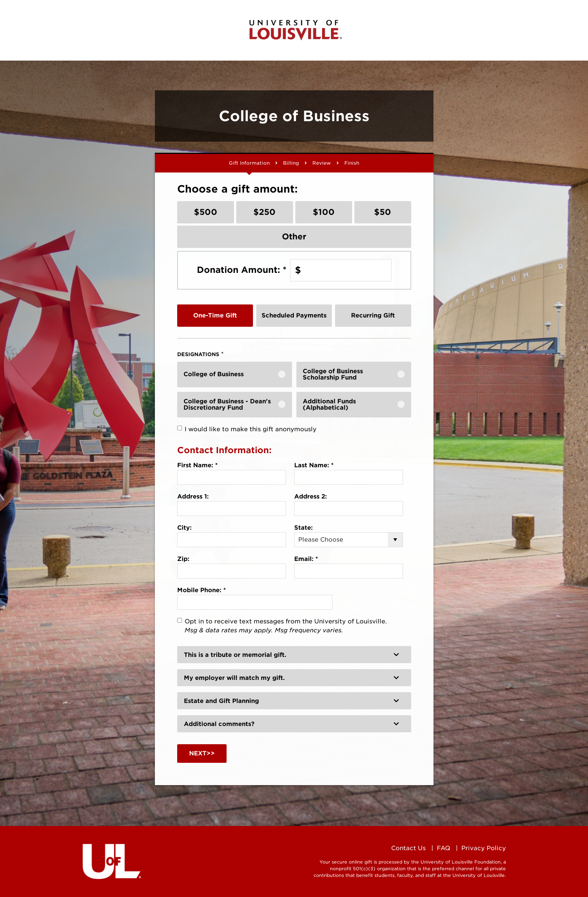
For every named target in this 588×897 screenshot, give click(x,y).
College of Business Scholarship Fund (333, 375)
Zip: (183, 559)
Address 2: (311, 496)
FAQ (444, 848)
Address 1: (193, 496)
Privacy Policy (484, 848)
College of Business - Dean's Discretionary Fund (227, 405)
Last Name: (314, 465)
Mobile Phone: (202, 590)
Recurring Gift (373, 315)
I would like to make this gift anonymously (251, 429)
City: (184, 528)
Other (294, 236)
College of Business (214, 374)
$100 (324, 212)
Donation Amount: (242, 270)
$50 (383, 212)
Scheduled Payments (294, 315)
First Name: (197, 465)
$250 (264, 212)
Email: (306, 559)
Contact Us (408, 848)
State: (303, 528)
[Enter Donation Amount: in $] (341, 270)
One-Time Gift (215, 315)
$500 (206, 212)
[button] (294, 655)
